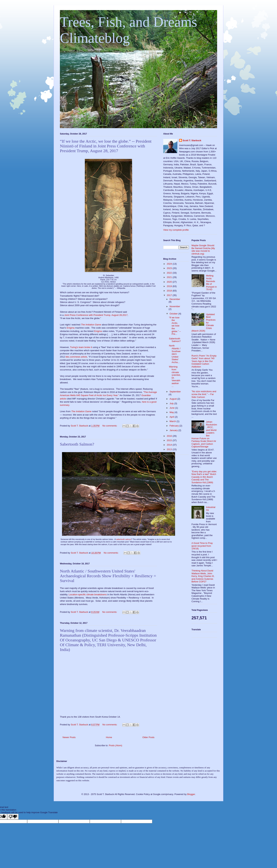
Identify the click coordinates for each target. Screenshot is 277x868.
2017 (170, 295)
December (175, 299)
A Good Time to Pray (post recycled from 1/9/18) (202, 546)
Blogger (191, 794)
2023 (170, 268)
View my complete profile (176, 230)
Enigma (71, 328)
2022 (170, 273)
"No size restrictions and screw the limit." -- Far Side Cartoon (204, 394)
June (172, 408)
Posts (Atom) (115, 745)
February (175, 426)
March (173, 421)
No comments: (110, 426)
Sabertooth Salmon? (77, 444)
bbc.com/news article (76, 357)
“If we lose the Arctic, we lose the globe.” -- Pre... (175, 326)
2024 (170, 264)
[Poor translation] (13, 817)
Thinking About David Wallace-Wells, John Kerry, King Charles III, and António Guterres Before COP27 (203, 576)
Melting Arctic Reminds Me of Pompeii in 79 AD (211, 283)
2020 (170, 282)
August (173, 399)
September (175, 392)
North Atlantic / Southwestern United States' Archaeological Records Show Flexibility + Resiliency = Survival (108, 576)
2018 (170, 291)
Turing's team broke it (81, 347)
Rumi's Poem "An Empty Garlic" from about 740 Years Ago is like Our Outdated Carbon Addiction (204, 361)
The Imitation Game (91, 325)
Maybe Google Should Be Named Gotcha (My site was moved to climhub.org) (203, 250)
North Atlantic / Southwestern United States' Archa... (175, 354)
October (174, 314)
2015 (170, 440)
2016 (170, 436)
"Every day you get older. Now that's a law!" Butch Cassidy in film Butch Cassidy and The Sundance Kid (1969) (204, 477)
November (175, 306)
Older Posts (148, 737)
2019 (170, 286)
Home (109, 737)
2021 (170, 277)
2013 (170, 449)
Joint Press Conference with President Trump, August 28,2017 (96, 315)
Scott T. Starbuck (192, 140)
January (174, 430)
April (172, 417)
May (172, 412)
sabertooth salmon (124, 539)
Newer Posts (69, 737)
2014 (170, 445)
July (172, 403)
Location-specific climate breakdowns (88, 594)
